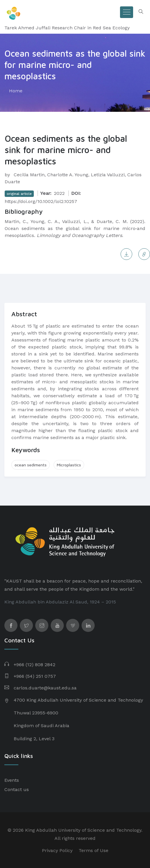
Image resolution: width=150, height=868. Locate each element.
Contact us (17, 789)
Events (12, 780)
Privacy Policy (57, 850)
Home (16, 91)
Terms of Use (93, 850)
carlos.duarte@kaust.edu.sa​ (45, 688)
